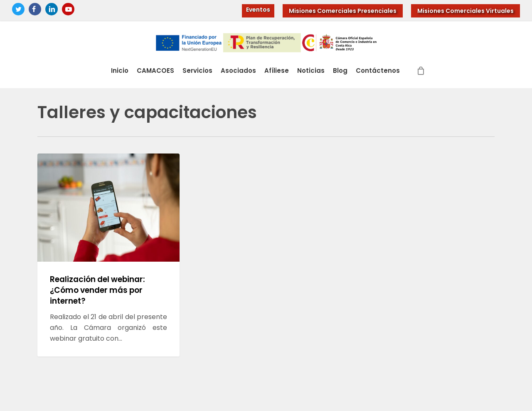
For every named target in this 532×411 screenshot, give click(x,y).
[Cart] (421, 75)
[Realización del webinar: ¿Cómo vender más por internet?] (108, 255)
